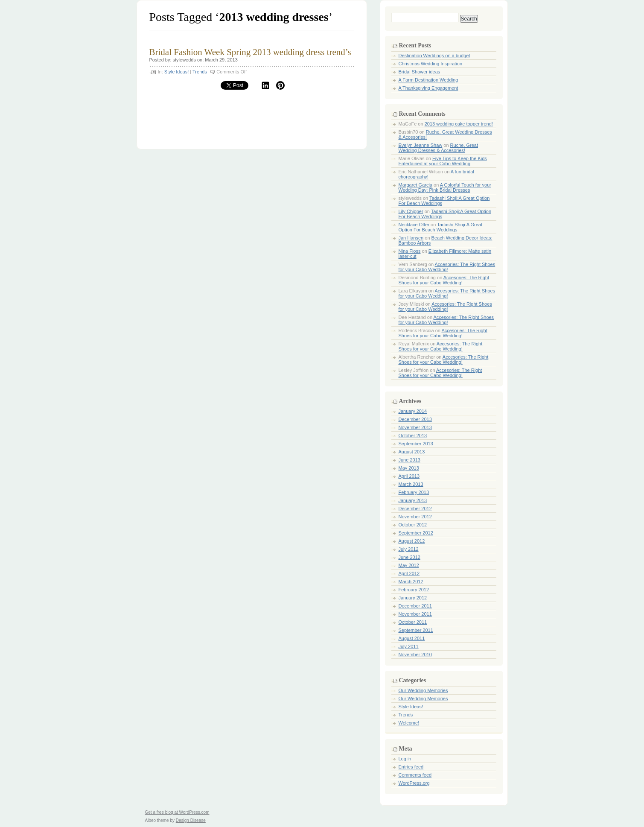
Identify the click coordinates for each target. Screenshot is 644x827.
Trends (200, 72)
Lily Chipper (411, 211)
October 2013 (413, 435)
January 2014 (413, 411)
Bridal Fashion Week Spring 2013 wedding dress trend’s (250, 52)
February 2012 (414, 590)
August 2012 (412, 541)
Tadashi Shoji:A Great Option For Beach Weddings (441, 227)
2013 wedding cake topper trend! (459, 124)
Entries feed (411, 767)
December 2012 (415, 508)
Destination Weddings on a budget (434, 56)
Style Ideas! (176, 72)
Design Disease (191, 820)
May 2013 (409, 468)
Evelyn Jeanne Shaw (421, 145)
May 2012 (409, 565)
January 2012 (413, 598)
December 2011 (415, 606)
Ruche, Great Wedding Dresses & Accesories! (439, 148)
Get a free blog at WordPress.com (177, 812)
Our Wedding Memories (423, 690)
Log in (405, 759)
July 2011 (409, 646)
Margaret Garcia (415, 185)
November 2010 (415, 655)
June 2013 (409, 460)
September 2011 (416, 630)
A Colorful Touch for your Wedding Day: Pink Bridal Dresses (445, 187)
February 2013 (414, 492)
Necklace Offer (414, 225)
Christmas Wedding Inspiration (431, 64)
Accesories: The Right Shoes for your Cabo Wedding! (447, 267)
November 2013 (415, 427)
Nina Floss (410, 251)
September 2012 (416, 533)
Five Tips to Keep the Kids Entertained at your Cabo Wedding (443, 161)
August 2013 (412, 452)
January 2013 (413, 500)
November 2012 (415, 517)
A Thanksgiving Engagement (428, 88)
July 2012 (409, 549)
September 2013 (416, 444)
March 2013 (411, 484)
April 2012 (409, 573)
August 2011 (412, 638)
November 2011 (415, 614)
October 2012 (413, 525)
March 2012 (411, 582)
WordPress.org (414, 783)
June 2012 (409, 557)
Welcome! (409, 723)
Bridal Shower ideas (420, 72)
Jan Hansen (411, 238)
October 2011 (413, 622)
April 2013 (409, 476)
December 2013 (415, 419)
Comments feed (415, 775)
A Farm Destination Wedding (428, 80)
